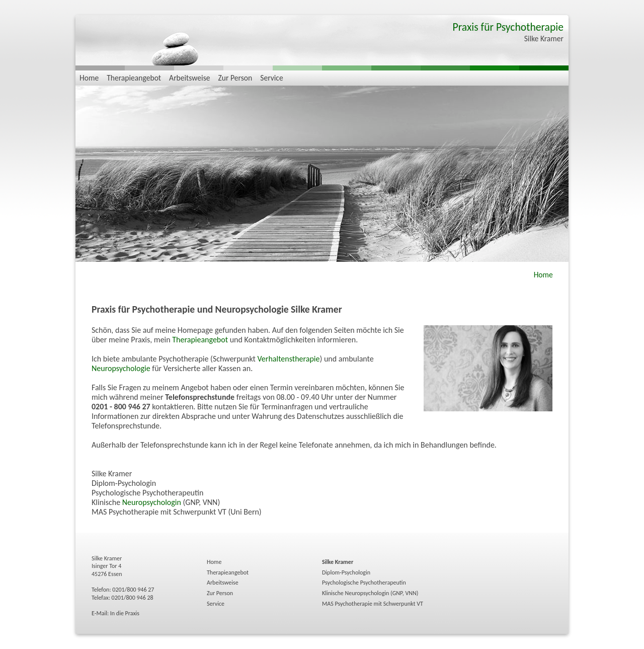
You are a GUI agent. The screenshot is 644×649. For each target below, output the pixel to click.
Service (271, 78)
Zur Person (235, 78)
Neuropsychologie (121, 368)
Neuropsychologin (152, 502)
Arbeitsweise (189, 78)
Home (89, 78)
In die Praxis (125, 613)
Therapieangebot (134, 78)
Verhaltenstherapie (289, 359)
